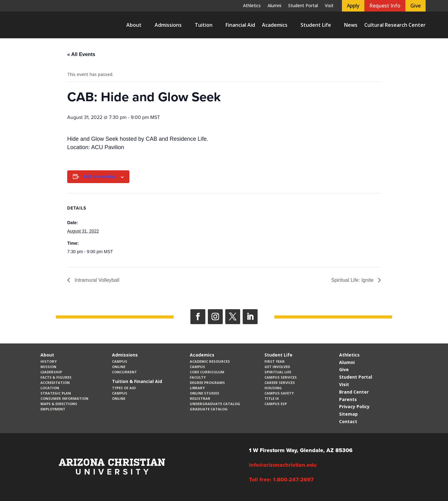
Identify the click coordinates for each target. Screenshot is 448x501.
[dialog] (429, 482)
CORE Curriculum (207, 372)
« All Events (81, 54)
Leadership (51, 372)
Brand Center (354, 392)
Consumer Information (64, 398)
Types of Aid (124, 388)
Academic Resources (210, 361)
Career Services (280, 383)
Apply (353, 6)
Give (415, 6)
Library (197, 388)
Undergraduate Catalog (215, 404)
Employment (53, 409)
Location (50, 388)
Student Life (316, 25)
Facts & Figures (56, 377)
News (351, 25)
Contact (348, 421)
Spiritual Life (278, 372)
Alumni (274, 6)
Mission (48, 367)
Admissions (168, 25)
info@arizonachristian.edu (283, 465)
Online (119, 367)
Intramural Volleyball (96, 280)
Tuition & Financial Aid (137, 381)
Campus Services (281, 377)
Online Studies (205, 393)
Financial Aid (240, 25)
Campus (120, 361)
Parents (348, 399)
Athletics (252, 6)
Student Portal (303, 6)
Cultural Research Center (395, 25)
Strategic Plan (56, 393)
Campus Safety (279, 393)
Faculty (198, 377)
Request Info (385, 6)
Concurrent (124, 372)
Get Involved (277, 367)
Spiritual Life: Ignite (353, 280)
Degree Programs (207, 383)
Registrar (200, 398)
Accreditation (55, 383)
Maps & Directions (59, 404)
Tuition (204, 25)
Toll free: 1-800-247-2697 (281, 480)
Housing (273, 388)
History (49, 361)
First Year (275, 361)
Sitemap (348, 414)
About (134, 25)
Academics (275, 25)
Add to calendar (100, 177)
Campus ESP (276, 404)
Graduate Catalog (209, 409)
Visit (329, 6)
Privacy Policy (354, 406)
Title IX (272, 398)
